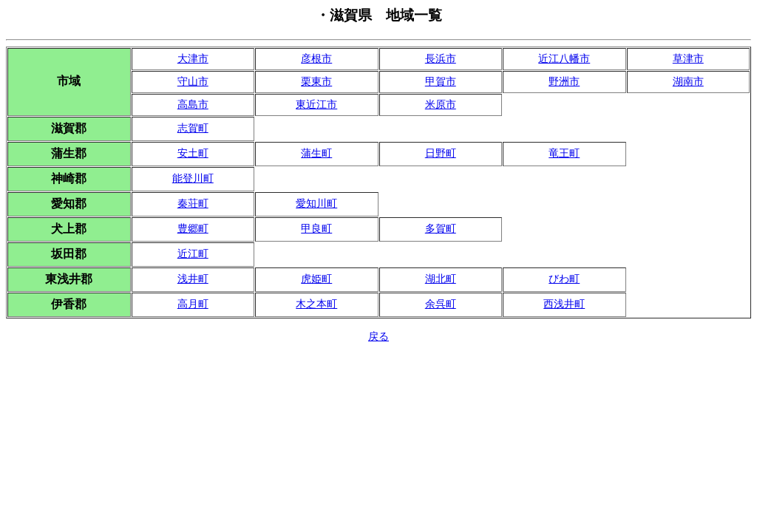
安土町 (193, 153)
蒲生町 (316, 153)
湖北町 (441, 279)
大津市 (193, 59)
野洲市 (564, 82)
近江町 (193, 254)
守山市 (193, 82)
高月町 (193, 304)
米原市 (441, 105)
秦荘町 (193, 204)
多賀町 (441, 229)
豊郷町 (193, 229)
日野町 (441, 153)
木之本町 (316, 304)
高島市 (193, 105)
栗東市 (316, 82)
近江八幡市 (564, 59)
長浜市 (441, 59)
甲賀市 (441, 82)
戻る (378, 337)
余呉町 (441, 304)
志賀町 (193, 128)
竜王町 (564, 153)
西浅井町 (564, 304)
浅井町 (193, 279)
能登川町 (193, 178)
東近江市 (316, 105)
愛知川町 (316, 204)
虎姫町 (316, 279)
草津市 (688, 59)
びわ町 (564, 279)
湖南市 (688, 82)
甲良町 (316, 229)
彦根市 (316, 59)
